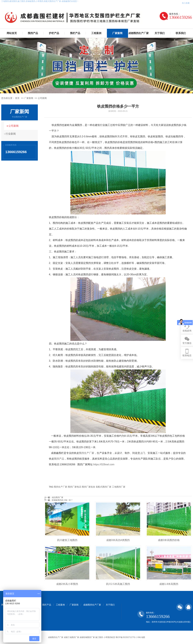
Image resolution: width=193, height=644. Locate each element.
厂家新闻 (117, 33)
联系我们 (181, 33)
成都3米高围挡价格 (169, 540)
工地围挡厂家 (119, 487)
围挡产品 (33, 33)
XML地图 (141, 637)
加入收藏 (186, 3)
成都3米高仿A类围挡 (118, 540)
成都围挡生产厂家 (139, 33)
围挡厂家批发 (88, 487)
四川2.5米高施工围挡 (118, 584)
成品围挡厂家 (58, 497)
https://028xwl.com (104, 464)
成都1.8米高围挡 (169, 584)
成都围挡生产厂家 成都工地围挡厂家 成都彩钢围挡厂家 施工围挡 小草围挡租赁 (81, 637)
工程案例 (96, 33)
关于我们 (160, 33)
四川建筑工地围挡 (67, 540)
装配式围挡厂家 (104, 487)
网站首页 (12, 33)
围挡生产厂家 (87, 453)
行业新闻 (12, 134)
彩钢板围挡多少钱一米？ (62, 500)
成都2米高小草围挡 (67, 584)
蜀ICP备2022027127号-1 (126, 637)
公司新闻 (42, 98)
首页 (17, 98)
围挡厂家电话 (74, 487)
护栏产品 (54, 33)
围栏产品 (75, 33)
